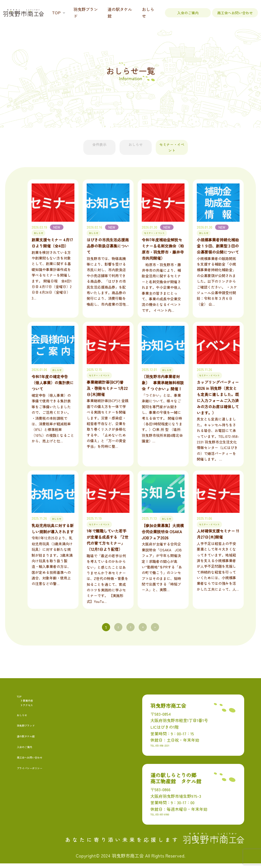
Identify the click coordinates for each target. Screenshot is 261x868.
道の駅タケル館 (120, 13)
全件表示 (81, 144)
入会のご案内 (188, 13)
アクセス (31, 711)
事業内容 (31, 704)
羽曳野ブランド (86, 13)
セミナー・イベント (191, 144)
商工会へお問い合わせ (235, 13)
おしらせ (148, 13)
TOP (56, 13)
